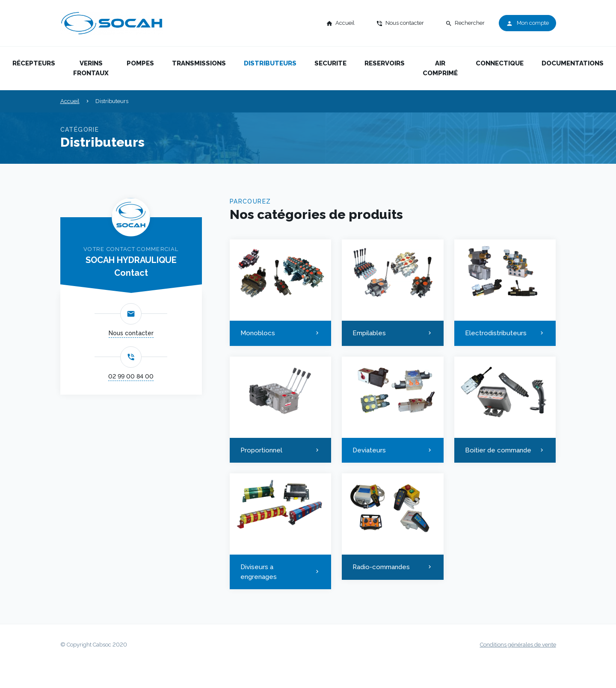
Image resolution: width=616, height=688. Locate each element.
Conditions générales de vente (518, 645)
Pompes (140, 63)
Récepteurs (34, 63)
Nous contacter (131, 333)
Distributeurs (270, 63)
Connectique (500, 63)
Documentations (573, 63)
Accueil (70, 101)
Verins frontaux (91, 68)
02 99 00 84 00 (131, 376)
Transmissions (199, 63)
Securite (330, 63)
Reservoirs (385, 63)
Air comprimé (440, 68)
